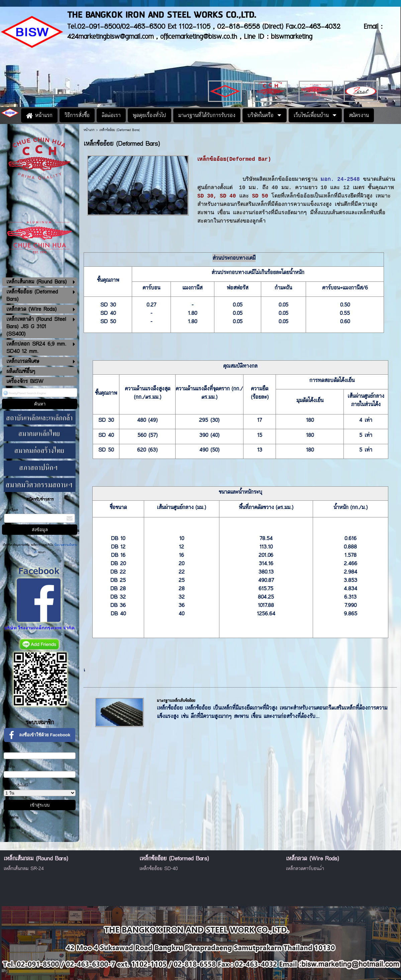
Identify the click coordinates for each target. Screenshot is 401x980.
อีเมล (7, 748)
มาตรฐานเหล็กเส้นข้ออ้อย (176, 701)
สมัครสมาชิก (12, 828)
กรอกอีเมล (11, 510)
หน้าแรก (89, 130)
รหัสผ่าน (9, 767)
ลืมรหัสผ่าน (11, 818)
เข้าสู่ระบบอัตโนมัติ (16, 785)
